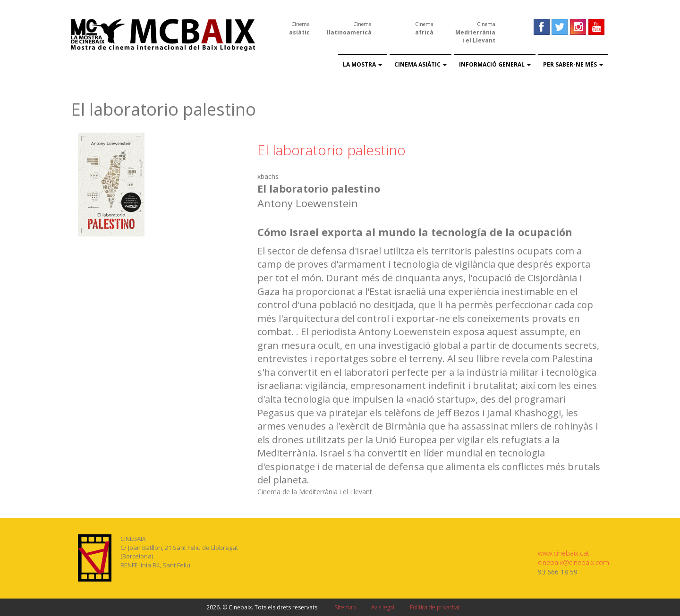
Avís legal (383, 607)
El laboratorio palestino (331, 150)
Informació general (495, 64)
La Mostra (362, 64)
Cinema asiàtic (421, 64)
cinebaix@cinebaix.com (574, 562)
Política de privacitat (435, 607)
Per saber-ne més (573, 64)
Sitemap (345, 607)
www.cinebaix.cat (564, 553)
